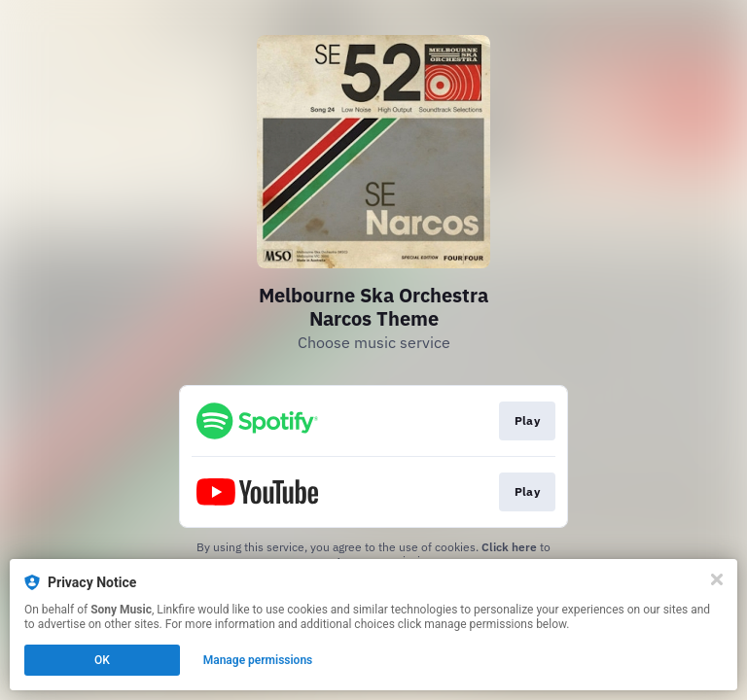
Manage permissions (258, 660)
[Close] (717, 579)
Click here (509, 547)
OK (102, 660)
